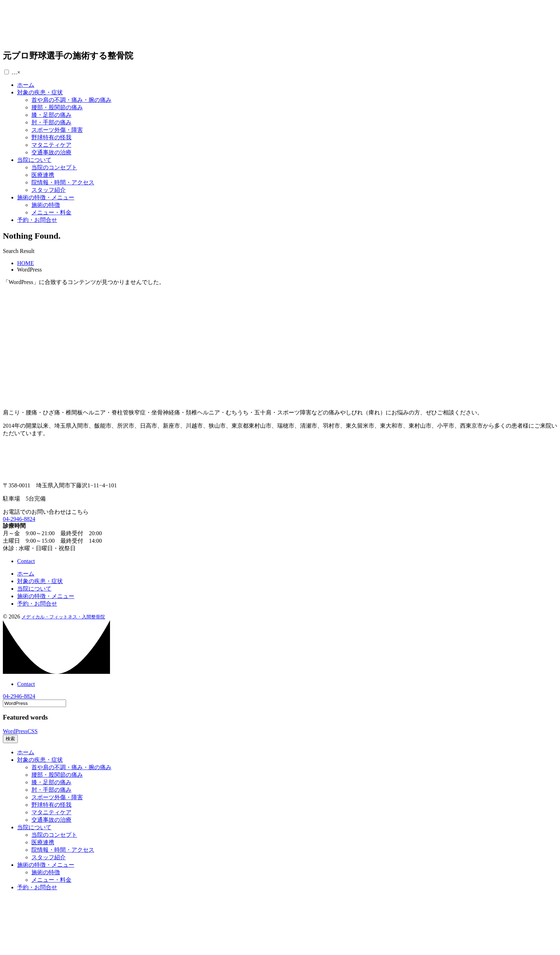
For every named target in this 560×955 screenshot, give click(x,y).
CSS (32, 731)
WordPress (15, 731)
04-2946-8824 (19, 519)
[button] (7, 72)
